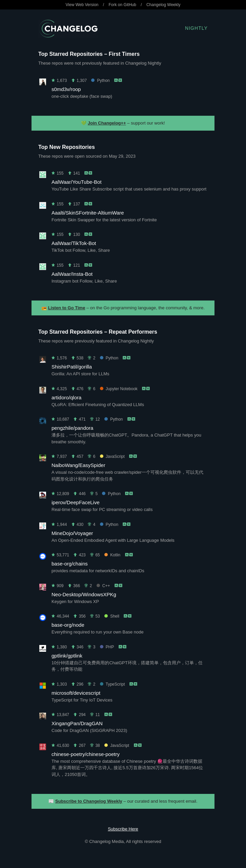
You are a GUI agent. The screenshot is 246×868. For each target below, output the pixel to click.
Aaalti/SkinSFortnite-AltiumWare (88, 213)
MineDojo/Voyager (72, 533)
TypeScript (112, 684)
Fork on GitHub (122, 5)
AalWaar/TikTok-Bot (74, 243)
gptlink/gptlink (67, 656)
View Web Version (82, 5)
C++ (103, 586)
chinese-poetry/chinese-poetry (86, 754)
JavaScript (112, 457)
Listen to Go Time (67, 308)
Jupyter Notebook (119, 389)
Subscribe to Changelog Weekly (89, 801)
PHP (107, 647)
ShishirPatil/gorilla (72, 367)
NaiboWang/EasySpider (78, 465)
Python (100, 81)
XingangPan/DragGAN (77, 723)
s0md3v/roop (66, 89)
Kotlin (112, 555)
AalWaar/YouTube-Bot (77, 182)
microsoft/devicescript (76, 693)
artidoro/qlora (66, 397)
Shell (112, 616)
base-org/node (68, 625)
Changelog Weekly (163, 5)
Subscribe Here (123, 829)
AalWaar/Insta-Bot (72, 274)
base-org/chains (70, 564)
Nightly (196, 28)
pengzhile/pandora (72, 428)
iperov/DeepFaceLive (76, 502)
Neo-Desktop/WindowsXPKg (84, 594)
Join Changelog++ (107, 123)
